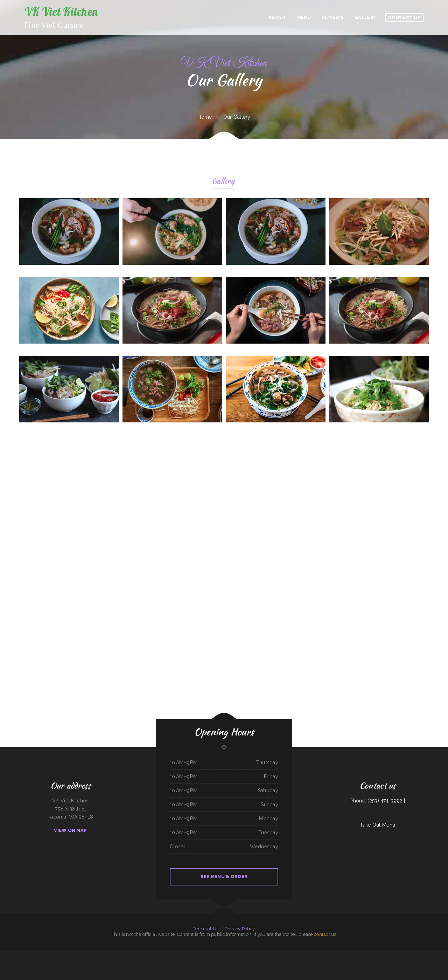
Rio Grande (270, 962)
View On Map (70, 830)
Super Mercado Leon (132, 954)
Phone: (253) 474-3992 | (378, 801)
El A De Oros (232, 954)
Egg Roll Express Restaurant (33, 954)
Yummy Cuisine (104, 954)
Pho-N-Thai (321, 954)
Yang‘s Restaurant (225, 954)
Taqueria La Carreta (155, 954)
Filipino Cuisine (184, 954)
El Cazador (3, 954)
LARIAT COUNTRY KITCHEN (330, 954)
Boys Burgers (97, 954)
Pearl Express (208, 954)
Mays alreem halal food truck (225, 962)
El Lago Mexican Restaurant (174, 954)
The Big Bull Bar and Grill (312, 954)
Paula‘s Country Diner (363, 954)
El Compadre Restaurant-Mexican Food (196, 954)
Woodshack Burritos (296, 962)
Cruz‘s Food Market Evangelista (87, 954)
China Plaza (276, 962)
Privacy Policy (240, 929)
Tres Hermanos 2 (353, 954)
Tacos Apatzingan (272, 954)
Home (205, 117)
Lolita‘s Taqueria (44, 954)
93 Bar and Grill (164, 954)
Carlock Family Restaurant (374, 954)
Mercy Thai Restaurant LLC (166, 962)
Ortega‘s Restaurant (189, 962)
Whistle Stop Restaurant (343, 954)
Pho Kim (398, 954)
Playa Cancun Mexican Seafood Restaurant (410, 954)
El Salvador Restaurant (62, 954)
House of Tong (263, 962)
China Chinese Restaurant (178, 962)
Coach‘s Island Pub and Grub (426, 954)
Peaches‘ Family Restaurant (285, 962)
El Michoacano (291, 954)
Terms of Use (207, 929)
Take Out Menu (377, 825)
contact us (325, 934)
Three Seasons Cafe (391, 954)
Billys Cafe (384, 954)
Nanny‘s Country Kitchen (263, 954)
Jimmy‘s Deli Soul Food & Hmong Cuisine (118, 954)
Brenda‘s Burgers (52, 954)
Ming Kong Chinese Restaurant (143, 954)
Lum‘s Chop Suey (216, 954)
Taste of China (436, 954)
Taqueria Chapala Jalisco (300, 954)
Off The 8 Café (23, 954)
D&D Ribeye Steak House (74, 954)
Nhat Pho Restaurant (282, 954)
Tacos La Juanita (255, 962)
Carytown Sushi (156, 962)
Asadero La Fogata (247, 962)
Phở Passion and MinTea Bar (12, 954)
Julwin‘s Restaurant (241, 954)
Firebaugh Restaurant (237, 962)
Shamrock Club (214, 962)
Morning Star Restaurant (251, 954)
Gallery (223, 182)
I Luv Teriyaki (207, 962)
